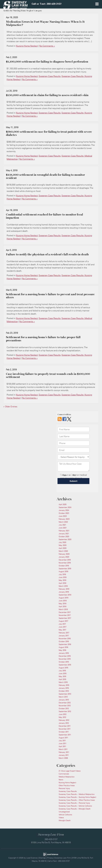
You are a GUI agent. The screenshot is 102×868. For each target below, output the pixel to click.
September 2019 (65, 569)
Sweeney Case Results (50, 76)
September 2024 (65, 507)
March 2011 (63, 749)
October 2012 (64, 708)
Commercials (64, 774)
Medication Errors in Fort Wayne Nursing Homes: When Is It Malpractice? (45, 23)
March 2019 (63, 586)
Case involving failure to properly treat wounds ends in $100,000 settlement (48, 376)
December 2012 (65, 703)
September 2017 (65, 618)
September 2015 (65, 665)
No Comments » (47, 46)
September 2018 (65, 595)
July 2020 (62, 542)
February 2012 (64, 720)
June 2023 (63, 516)
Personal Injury (64, 788)
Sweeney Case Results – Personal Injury (74, 803)
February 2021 (64, 531)
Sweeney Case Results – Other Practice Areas (77, 800)
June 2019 (63, 577)
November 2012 (65, 706)
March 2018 (63, 609)
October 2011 (64, 732)
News (61, 780)
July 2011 (62, 741)
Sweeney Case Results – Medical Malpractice (77, 794)
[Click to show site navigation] (97, 4)
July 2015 (62, 671)
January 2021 (64, 534)
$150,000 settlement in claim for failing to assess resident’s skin (47, 95)
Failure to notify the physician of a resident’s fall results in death (47, 254)
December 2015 (65, 656)
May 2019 (62, 580)
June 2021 (63, 528)
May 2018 (62, 604)
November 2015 (65, 659)
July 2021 (62, 525)
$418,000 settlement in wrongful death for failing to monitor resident (45, 176)
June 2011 (63, 743)
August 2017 (63, 621)
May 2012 (62, 717)
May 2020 (63, 545)
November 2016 (65, 639)
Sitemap (42, 858)
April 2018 (62, 606)
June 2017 (63, 627)
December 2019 (65, 560)
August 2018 (63, 598)
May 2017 (62, 630)
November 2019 (65, 563)
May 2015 (62, 676)
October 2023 (64, 513)
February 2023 (64, 519)
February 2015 (64, 685)
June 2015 (63, 673)
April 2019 (62, 583)
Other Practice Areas (67, 785)
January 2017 (64, 636)
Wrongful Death (65, 820)
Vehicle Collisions (65, 815)
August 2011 (63, 738)
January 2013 (64, 700)
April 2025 (63, 504)
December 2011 (65, 726)
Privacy (50, 858)
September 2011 (65, 735)
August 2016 (63, 647)
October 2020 (64, 536)
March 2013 (63, 697)
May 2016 (62, 650)
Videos (61, 818)
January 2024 (64, 510)
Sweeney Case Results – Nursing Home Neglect (77, 797)
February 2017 (64, 633)
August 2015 (63, 668)
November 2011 (65, 729)
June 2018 (63, 601)
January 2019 (64, 592)
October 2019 (64, 566)
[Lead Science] (51, 854)
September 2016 (65, 644)
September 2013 (65, 694)
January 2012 (64, 723)
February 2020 (64, 554)
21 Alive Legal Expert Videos (70, 771)
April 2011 (62, 746)
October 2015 (64, 662)
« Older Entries (10, 407)
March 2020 (63, 551)
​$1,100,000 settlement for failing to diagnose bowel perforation (47, 62)
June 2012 (63, 714)
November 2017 (65, 615)
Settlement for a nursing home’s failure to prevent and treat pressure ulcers (50, 296)
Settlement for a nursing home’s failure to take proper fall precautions (43, 339)
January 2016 (64, 653)
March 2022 (63, 522)
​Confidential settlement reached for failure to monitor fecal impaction (44, 216)
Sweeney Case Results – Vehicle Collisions (75, 806)
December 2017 (65, 612)
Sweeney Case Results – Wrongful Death (75, 809)
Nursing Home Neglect (27, 46)
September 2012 (65, 711)
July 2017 (62, 624)
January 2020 (64, 557)
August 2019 (63, 571)
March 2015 (63, 682)
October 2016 (64, 641)
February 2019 (64, 589)
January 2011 (64, 755)
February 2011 (64, 752)
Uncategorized (64, 812)
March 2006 (63, 758)
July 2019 (62, 574)
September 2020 (65, 539)
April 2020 (63, 548)
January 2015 (64, 688)
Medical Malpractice (67, 777)
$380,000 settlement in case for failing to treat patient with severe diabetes (49, 133)
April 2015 (62, 679)
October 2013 (64, 691)
